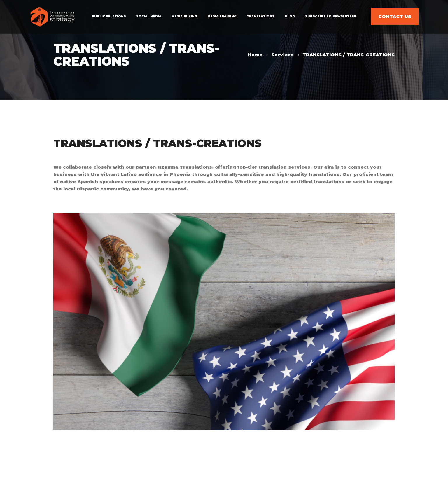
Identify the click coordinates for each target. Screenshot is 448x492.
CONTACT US (395, 16)
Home (255, 55)
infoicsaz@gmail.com (81, 473)
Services (282, 55)
